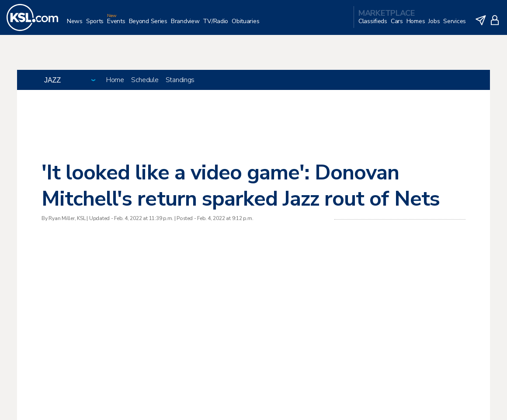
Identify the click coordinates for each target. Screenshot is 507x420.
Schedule (145, 80)
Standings (180, 80)
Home (115, 80)
